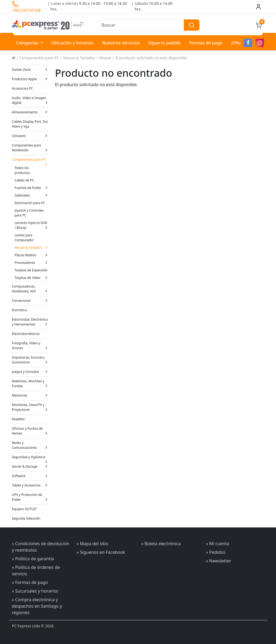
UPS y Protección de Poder (30, 497)
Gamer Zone (30, 70)
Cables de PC (24, 180)
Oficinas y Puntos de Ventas (30, 431)
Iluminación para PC (30, 203)
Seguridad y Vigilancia (30, 458)
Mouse (105, 58)
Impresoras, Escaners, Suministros (30, 360)
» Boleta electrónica (161, 544)
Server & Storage (30, 466)
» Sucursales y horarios (35, 591)
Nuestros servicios (121, 43)
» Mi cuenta (218, 544)
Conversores (30, 301)
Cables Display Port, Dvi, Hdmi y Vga (30, 124)
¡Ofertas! (240, 43)
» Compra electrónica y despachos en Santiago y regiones (37, 606)
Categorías (28, 43)
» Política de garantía (33, 559)
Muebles (18, 419)
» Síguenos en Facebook (101, 552)
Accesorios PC (22, 88)
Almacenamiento (30, 112)
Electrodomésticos (26, 334)
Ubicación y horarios (73, 43)
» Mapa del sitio (92, 544)
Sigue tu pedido (164, 43)
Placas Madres (32, 255)
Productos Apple (30, 79)
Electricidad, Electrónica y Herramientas (30, 322)
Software (30, 476)
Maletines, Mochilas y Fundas (30, 384)
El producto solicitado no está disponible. (152, 58)
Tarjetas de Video (32, 278)
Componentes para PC (39, 58)
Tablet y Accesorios (30, 485)
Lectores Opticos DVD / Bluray (32, 225)
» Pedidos (216, 552)
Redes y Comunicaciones (30, 445)
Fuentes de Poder (32, 188)
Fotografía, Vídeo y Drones (30, 346)
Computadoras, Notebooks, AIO (30, 289)
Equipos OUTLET (24, 509)
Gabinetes (32, 195)
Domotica (19, 310)
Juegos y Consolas (30, 372)
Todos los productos (22, 170)
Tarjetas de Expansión (31, 270)
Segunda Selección (26, 518)
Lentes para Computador (24, 238)
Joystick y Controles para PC (29, 213)
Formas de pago (206, 43)
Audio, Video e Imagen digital (30, 100)
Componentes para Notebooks (30, 148)
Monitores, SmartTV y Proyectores (30, 407)
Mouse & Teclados (79, 58)
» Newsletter (219, 561)
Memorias (30, 395)
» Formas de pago (30, 582)
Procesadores (32, 263)
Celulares (30, 136)
